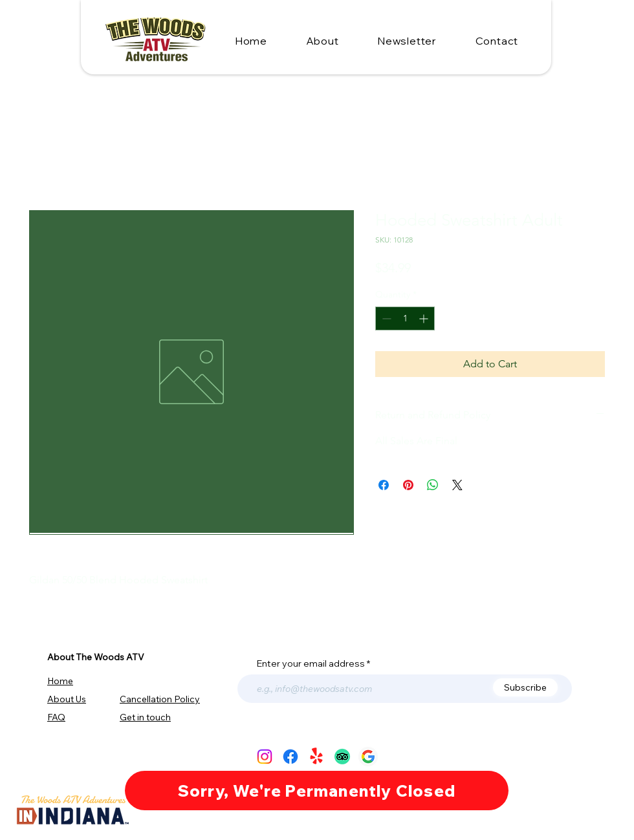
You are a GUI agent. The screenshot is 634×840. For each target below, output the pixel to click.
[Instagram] (265, 757)
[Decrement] (385, 318)
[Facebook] (290, 757)
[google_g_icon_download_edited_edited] (368, 757)
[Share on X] (457, 485)
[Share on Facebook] (384, 485)
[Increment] (425, 318)
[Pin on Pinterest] (408, 485)
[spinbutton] (405, 318)
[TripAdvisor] (342, 757)
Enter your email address (311, 663)
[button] (497, 41)
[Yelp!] (316, 757)
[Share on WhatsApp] (433, 485)
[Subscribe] (525, 687)
